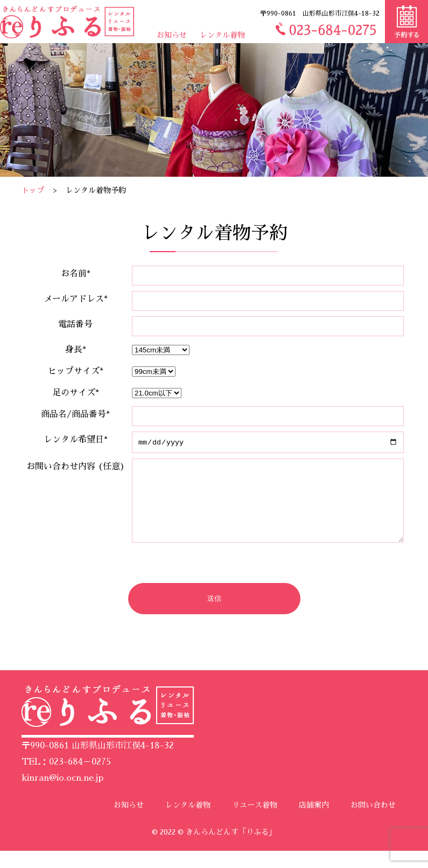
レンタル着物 (222, 35)
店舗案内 (314, 822)
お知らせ (172, 35)
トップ (33, 190)
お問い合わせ (373, 822)
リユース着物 (255, 822)
